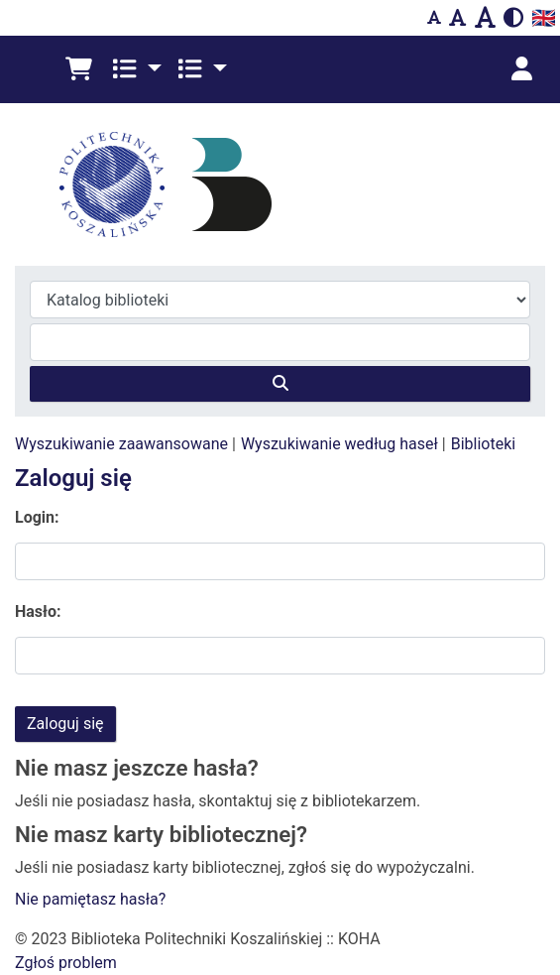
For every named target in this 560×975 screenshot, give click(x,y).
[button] (79, 69)
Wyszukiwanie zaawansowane (121, 444)
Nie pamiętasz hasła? (90, 899)
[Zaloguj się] (521, 69)
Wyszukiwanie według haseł (339, 444)
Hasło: (38, 611)
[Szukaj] (280, 384)
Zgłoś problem (66, 963)
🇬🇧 (544, 18)
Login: (37, 517)
